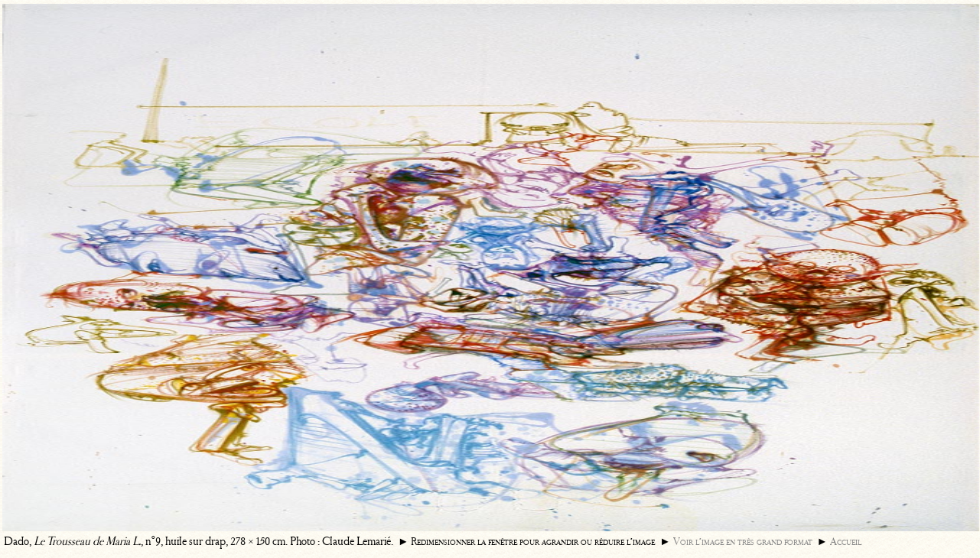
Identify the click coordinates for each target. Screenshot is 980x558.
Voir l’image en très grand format (743, 542)
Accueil (846, 542)
